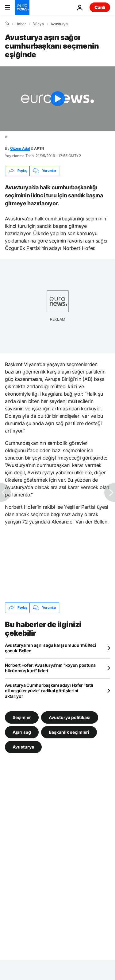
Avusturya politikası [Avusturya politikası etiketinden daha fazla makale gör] (70, 717)
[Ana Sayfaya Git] (22, 7)
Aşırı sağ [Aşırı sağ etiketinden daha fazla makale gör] (22, 732)
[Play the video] (57, 99)
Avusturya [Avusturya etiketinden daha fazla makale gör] (23, 747)
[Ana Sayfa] (7, 24)
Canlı (100, 7)
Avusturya (59, 24)
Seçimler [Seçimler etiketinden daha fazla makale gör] (22, 717)
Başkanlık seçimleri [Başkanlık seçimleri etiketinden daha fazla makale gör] (69, 732)
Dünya (38, 24)
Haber (21, 24)
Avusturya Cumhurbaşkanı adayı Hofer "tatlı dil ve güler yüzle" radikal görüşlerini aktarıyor (49, 691)
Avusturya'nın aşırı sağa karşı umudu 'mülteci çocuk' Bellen (50, 648)
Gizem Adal (20, 148)
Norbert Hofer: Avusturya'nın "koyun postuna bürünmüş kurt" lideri (50, 668)
